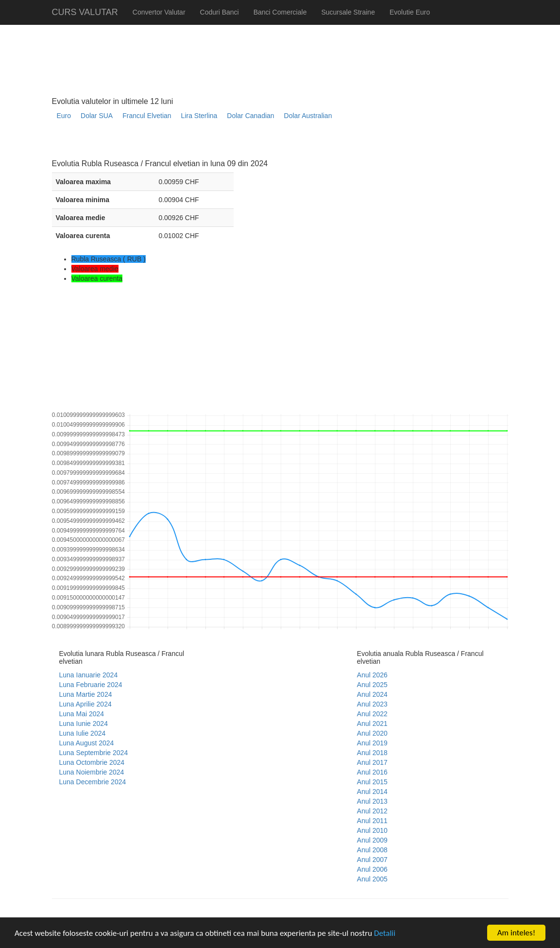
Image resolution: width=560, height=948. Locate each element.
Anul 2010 (372, 830)
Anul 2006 (372, 869)
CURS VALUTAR (85, 12)
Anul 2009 (372, 840)
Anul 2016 (372, 772)
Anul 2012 (372, 811)
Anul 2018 (372, 753)
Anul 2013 (372, 801)
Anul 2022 (372, 714)
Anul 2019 (372, 743)
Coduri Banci (220, 12)
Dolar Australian (308, 116)
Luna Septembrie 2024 (94, 753)
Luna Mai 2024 (82, 714)
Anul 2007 (372, 860)
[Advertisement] (229, 144)
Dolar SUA (97, 116)
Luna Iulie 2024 (83, 733)
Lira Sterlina (199, 116)
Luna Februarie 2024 (91, 685)
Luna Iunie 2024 (84, 724)
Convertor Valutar (159, 12)
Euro (64, 116)
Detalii (385, 933)
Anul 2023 (372, 704)
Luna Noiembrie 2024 (92, 772)
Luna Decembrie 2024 (93, 782)
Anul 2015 (372, 782)
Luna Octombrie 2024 (92, 762)
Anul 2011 (372, 821)
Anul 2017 (372, 762)
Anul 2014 (372, 792)
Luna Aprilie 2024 (85, 704)
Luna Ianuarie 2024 (89, 675)
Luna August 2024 (87, 743)
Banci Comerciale (280, 12)
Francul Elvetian (147, 116)
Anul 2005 (372, 879)
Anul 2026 (372, 675)
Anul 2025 (372, 685)
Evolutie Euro (410, 12)
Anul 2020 (372, 733)
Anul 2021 (372, 724)
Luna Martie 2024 (86, 694)
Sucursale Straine (348, 12)
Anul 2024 (372, 694)
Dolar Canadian (250, 116)
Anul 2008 (372, 850)
